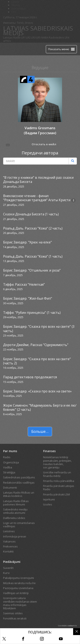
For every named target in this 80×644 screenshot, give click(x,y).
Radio (7, 457)
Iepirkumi (49, 499)
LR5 (38, 37)
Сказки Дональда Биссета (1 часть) (31, 214)
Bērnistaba (18, 9)
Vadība (8, 467)
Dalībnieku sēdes (14, 518)
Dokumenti (10, 488)
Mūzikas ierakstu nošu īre (19, 583)
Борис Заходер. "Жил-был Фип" (28, 298)
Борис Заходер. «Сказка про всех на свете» (37, 391)
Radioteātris (56, 37)
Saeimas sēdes (13, 613)
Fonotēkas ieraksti (15, 618)
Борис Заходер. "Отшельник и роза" (32, 270)
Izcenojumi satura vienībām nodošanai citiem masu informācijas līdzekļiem (20, 603)
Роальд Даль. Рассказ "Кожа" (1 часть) (33, 256)
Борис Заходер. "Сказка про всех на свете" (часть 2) (37, 361)
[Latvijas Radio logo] (11, 49)
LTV (14, 12)
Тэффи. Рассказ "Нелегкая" (24, 284)
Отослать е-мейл (31, 145)
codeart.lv (72, 626)
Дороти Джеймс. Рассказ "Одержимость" (36, 345)
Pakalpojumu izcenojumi (19, 578)
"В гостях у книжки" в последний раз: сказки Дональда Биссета (38, 180)
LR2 (28, 37)
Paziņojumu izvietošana (18, 588)
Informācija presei (15, 536)
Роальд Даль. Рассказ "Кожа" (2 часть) (33, 228)
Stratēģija (9, 472)
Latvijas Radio (12, 37)
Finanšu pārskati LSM (56, 494)
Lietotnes (9, 531)
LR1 (23, 37)
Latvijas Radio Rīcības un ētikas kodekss (19, 494)
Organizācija (11, 462)
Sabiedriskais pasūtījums (19, 477)
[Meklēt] (73, 161)
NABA (45, 37)
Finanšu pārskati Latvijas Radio (59, 488)
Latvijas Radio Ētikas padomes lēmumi (16, 503)
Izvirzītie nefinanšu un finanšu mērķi (57, 474)
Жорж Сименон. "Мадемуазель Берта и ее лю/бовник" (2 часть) (40, 407)
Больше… (40, 431)
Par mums (10, 451)
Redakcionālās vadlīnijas (19, 483)
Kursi (6, 573)
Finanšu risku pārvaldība (59, 481)
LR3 (33, 37)
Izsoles (48, 504)
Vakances (9, 541)
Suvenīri (8, 568)
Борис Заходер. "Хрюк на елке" (27, 242)
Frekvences (10, 546)
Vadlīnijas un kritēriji (16, 593)
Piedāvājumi (12, 562)
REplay (16, 5)
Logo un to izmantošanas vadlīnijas (19, 525)
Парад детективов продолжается (30, 377)
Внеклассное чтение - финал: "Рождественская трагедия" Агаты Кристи (37, 198)
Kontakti (8, 551)
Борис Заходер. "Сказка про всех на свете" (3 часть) (39, 329)
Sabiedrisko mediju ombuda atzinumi (15, 511)
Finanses (49, 451)
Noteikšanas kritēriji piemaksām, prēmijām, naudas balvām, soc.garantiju (57, 462)
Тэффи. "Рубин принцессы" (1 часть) (32, 313)
